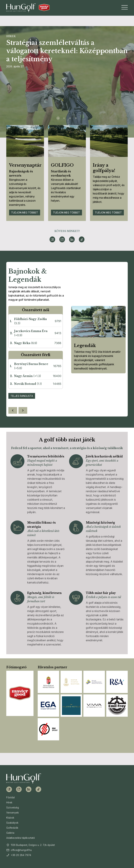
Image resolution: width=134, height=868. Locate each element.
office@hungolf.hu (21, 850)
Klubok (10, 818)
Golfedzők (12, 828)
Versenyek (13, 813)
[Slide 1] (58, 118)
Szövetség (13, 807)
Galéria (10, 833)
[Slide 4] (76, 118)
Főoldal (10, 797)
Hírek (9, 802)
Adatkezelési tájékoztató (21, 838)
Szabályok (12, 823)
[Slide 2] (64, 118)
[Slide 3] (70, 118)
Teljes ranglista (22, 396)
